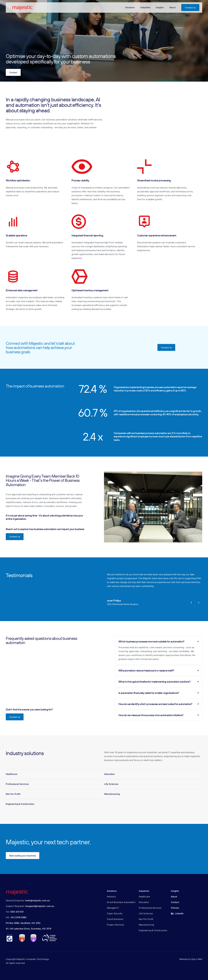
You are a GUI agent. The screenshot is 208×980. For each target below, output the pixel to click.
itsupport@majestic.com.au (40, 906)
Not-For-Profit (13, 800)
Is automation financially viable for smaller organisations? (159, 698)
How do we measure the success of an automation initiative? (159, 721)
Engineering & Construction (20, 809)
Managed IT (113, 908)
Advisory (111, 897)
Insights (175, 891)
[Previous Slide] (191, 608)
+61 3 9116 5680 (18, 917)
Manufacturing (112, 800)
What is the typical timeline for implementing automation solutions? (159, 687)
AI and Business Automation (121, 902)
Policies (175, 908)
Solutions (112, 891)
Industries (144, 891)
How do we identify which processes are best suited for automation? (159, 710)
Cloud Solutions (115, 919)
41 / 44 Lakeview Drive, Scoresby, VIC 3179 (28, 929)
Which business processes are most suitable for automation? (159, 647)
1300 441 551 (17, 912)
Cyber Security (115, 913)
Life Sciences (111, 790)
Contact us (190, 8)
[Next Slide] (199, 608)
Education (109, 780)
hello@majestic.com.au (38, 900)
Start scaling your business (23, 861)
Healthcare (12, 780)
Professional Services (17, 790)
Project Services (115, 925)
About (174, 897)
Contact (13, 72)
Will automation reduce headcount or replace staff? (159, 676)
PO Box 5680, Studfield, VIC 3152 (23, 923)
